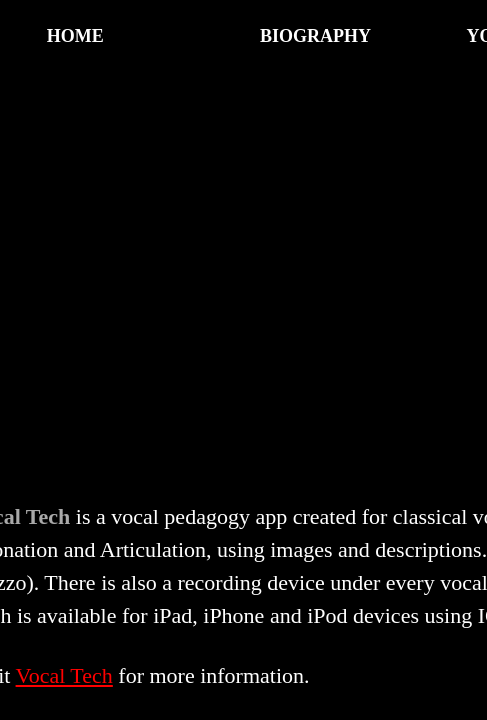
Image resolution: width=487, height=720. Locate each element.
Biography (315, 36)
